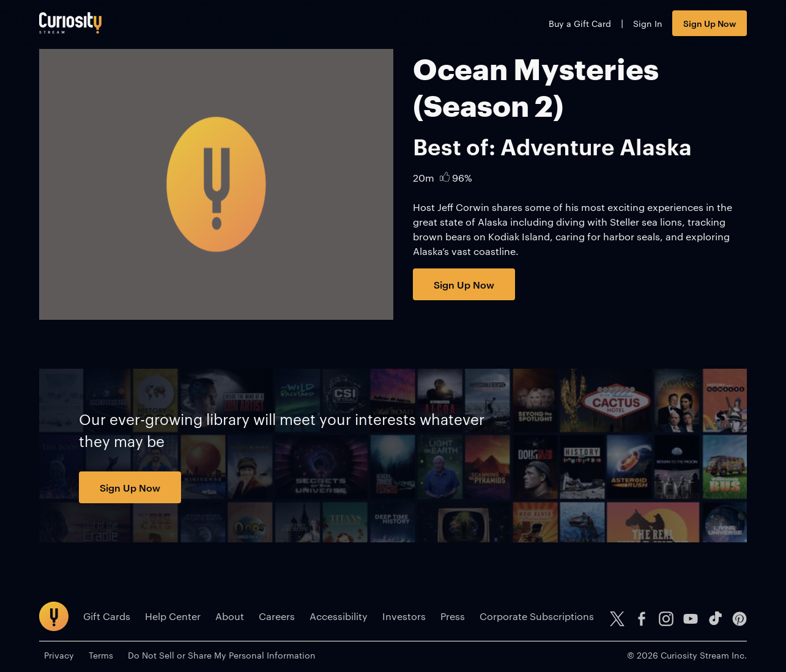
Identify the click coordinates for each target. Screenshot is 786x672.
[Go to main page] (70, 23)
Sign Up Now (710, 23)
